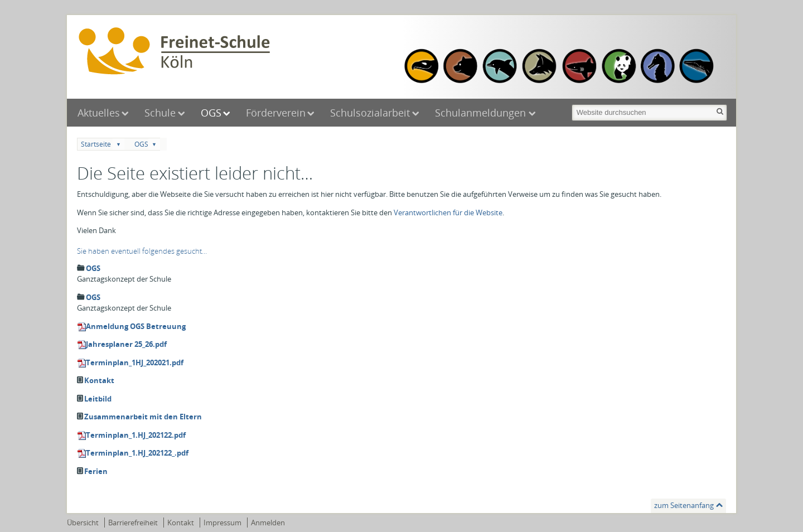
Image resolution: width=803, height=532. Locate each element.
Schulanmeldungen (482, 113)
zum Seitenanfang (684, 505)
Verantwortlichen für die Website (448, 212)
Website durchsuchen (571, 103)
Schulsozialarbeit (370, 113)
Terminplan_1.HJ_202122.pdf (136, 435)
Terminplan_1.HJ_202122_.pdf (137, 453)
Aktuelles (99, 113)
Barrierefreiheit (133, 523)
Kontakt (99, 380)
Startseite (96, 144)
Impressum (222, 523)
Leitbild (98, 399)
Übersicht (83, 523)
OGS (211, 113)
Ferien (96, 471)
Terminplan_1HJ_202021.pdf (135, 362)
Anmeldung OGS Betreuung (136, 326)
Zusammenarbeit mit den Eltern (143, 417)
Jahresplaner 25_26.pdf (126, 344)
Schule (160, 113)
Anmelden (268, 523)
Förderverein (276, 113)
